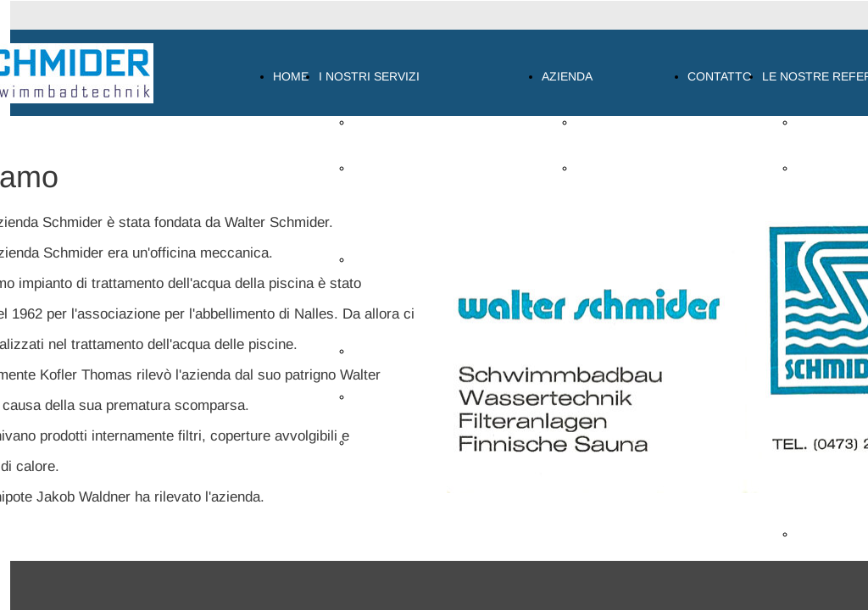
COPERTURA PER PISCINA (428, 442)
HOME (291, 76)
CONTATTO (720, 76)
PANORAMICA (392, 122)
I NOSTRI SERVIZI (369, 76)
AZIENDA (567, 76)
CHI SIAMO (606, 122)
